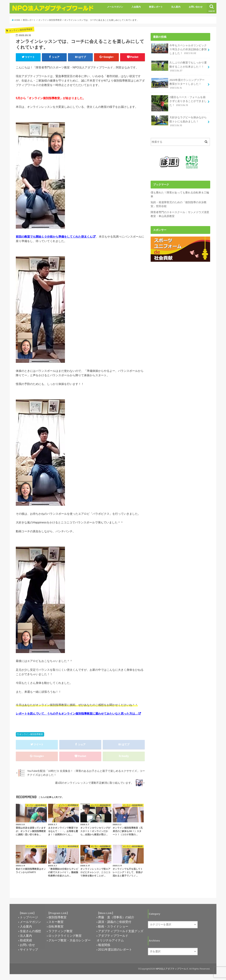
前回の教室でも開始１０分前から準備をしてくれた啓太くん (54, 237)
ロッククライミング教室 (65, 936)
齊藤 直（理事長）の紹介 (116, 917)
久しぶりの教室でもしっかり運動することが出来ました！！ (179, 66)
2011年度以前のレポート (115, 950)
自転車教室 (56, 926)
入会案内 (136, 7)
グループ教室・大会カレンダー (70, 940)
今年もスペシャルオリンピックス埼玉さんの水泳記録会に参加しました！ (179, 49)
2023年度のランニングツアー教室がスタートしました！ (178, 84)
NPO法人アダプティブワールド (172, 969)
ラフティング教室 (60, 931)
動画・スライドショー (113, 926)
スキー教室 (56, 922)
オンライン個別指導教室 (31, 734)
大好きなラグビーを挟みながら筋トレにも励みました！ (179, 121)
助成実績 (26, 940)
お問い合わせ (196, 7)
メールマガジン (115, 7)
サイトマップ (29, 950)
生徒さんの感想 (30, 931)
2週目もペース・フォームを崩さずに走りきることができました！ (179, 102)
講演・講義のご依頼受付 (115, 922)
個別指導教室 (57, 917)
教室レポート (156, 7)
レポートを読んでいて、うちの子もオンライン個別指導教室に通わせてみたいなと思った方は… (77, 714)
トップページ (29, 917)
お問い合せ (27, 945)
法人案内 (176, 7)
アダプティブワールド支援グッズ (121, 931)
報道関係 (104, 945)
